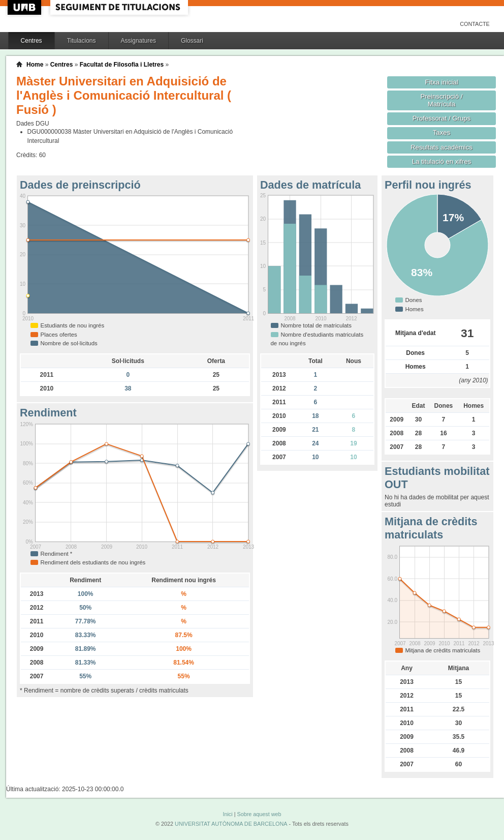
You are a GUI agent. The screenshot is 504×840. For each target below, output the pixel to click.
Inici (227, 814)
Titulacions (82, 41)
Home (35, 65)
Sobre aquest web (259, 814)
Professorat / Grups (442, 118)
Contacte (475, 24)
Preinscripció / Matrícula (442, 100)
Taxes (442, 132)
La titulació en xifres (442, 161)
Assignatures (138, 41)
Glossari (192, 41)
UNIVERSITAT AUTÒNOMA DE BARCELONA (231, 824)
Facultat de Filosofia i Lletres (122, 65)
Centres (31, 41)
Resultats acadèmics (442, 147)
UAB (25, 7)
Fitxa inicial (441, 82)
